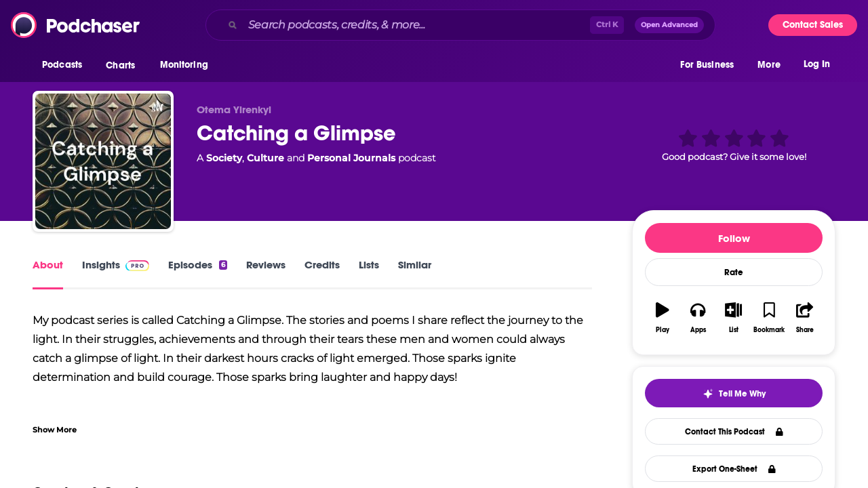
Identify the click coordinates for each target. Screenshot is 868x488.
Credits (322, 265)
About (48, 265)
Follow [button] (734, 238)
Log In (817, 66)
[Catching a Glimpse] (103, 161)
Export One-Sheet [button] (734, 469)
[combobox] (460, 25)
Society (224, 158)
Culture (265, 158)
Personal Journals (351, 158)
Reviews (266, 265)
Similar (415, 265)
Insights (116, 265)
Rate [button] (734, 272)
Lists (369, 265)
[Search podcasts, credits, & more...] (416, 25)
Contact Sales (813, 25)
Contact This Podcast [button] (734, 432)
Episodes (198, 265)
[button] (65, 67)
